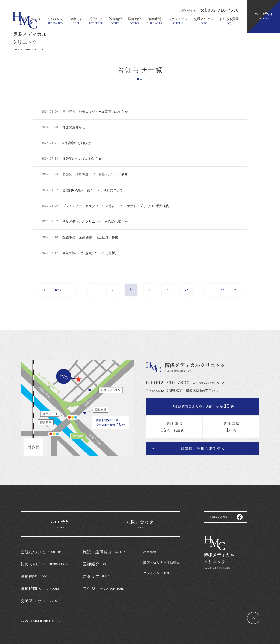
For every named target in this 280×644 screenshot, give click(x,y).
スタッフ (96, 572)
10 (186, 286)
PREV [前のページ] (55, 286)
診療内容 (76, 21)
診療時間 (155, 21)
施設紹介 (96, 21)
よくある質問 (229, 21)
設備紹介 (116, 21)
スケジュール (178, 21)
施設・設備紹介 (104, 548)
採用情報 (150, 549)
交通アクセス (203, 21)
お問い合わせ (140, 521)
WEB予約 (264, 16)
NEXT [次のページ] (225, 286)
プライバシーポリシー (160, 570)
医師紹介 (135, 21)
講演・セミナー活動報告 (161, 559)
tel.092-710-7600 (220, 10)
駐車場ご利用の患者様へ (203, 445)
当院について (41, 548)
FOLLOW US (218, 513)
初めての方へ (44, 560)
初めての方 (56, 21)
